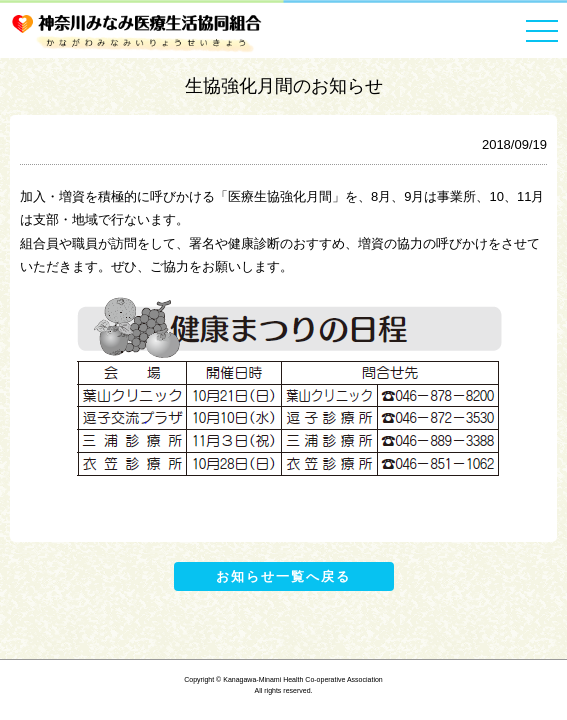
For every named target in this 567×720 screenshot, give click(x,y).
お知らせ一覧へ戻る (283, 576)
